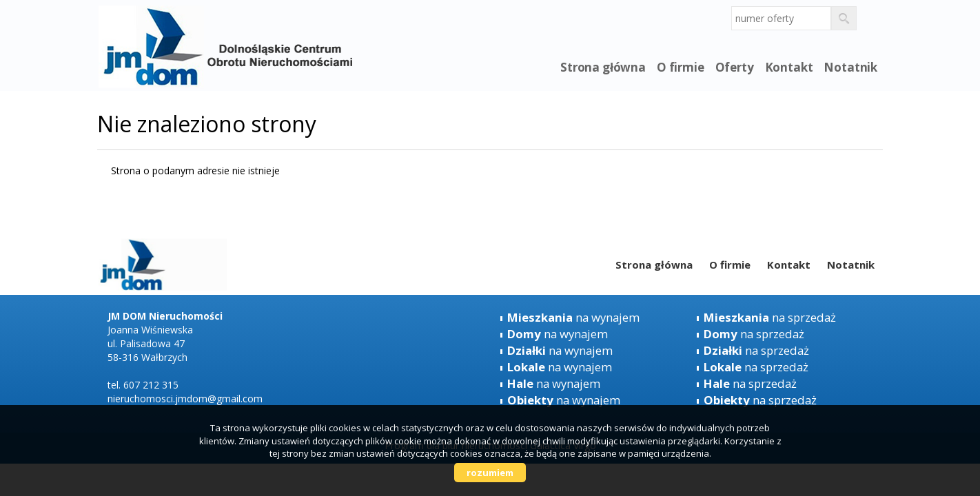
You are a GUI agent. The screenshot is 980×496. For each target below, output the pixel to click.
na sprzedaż (770, 317)
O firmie (681, 67)
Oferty (735, 67)
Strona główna (603, 67)
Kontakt (789, 67)
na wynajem (573, 317)
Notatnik (850, 67)
